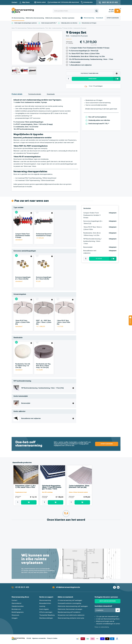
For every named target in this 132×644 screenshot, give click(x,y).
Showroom (15, 615)
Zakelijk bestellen (18, 606)
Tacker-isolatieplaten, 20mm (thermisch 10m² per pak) (79, 487)
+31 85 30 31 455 (22, 587)
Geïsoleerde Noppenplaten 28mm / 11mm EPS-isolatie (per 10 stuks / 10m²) (52, 487)
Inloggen (15, 618)
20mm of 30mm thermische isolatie (78, 492)
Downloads (51, 94)
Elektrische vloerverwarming (35, 18)
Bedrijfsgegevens (18, 612)
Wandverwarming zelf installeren (69, 612)
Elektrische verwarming (53, 18)
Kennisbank (100, 18)
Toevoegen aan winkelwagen (29, 502)
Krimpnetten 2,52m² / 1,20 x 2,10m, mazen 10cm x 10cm (25, 487)
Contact (14, 2)
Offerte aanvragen (113, 18)
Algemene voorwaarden (39, 638)
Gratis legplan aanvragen (108, 601)
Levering (42, 606)
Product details (17, 94)
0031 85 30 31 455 (110, 2)
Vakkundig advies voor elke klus (69, 23)
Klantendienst (17, 603)
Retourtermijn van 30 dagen (89, 23)
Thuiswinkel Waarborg (47, 615)
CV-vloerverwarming (18, 18)
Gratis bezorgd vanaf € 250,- (49, 23)
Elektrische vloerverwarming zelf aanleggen (73, 606)
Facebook (114, 587)
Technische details (35, 94)
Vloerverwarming (89, 18)
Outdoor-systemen (68, 18)
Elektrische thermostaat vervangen (70, 609)
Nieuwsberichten (45, 603)
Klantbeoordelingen (46, 618)
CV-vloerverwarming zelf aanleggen (70, 600)
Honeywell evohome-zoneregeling (69, 603)
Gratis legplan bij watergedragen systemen (26, 23)
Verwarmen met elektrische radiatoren (71, 615)
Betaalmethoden (97, 638)
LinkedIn (118, 587)
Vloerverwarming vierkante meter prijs (71, 618)
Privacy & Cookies (52, 638)
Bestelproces (16, 609)
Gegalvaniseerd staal (21, 492)
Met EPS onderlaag (47, 492)
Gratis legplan (44, 609)
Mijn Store (26, 2)
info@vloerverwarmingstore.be (68, 587)
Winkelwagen (117, 11)
